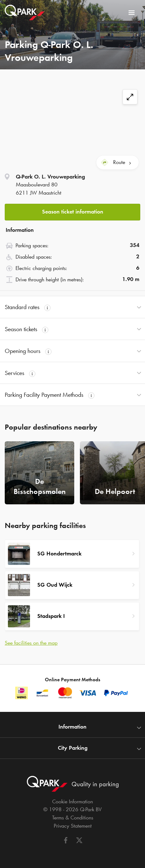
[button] (72, 210)
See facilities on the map (31, 643)
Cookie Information (72, 801)
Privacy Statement (73, 826)
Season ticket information (73, 212)
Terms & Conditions (73, 818)
